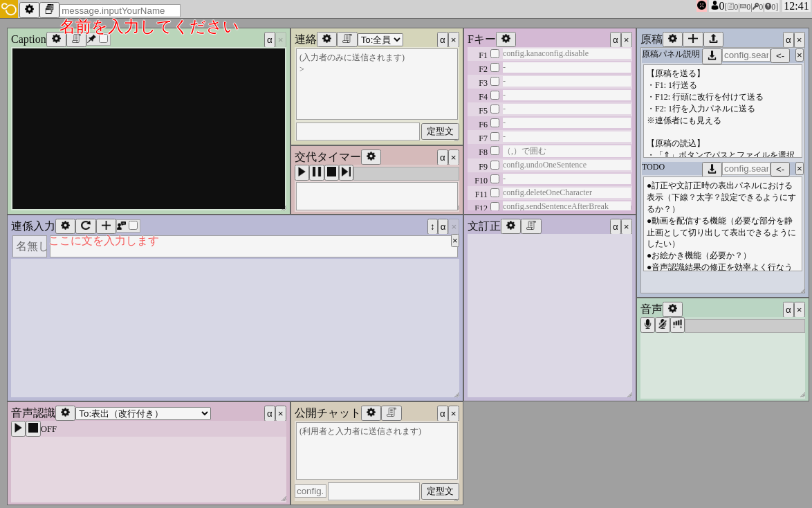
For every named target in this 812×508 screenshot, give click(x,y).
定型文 (440, 131)
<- (780, 56)
